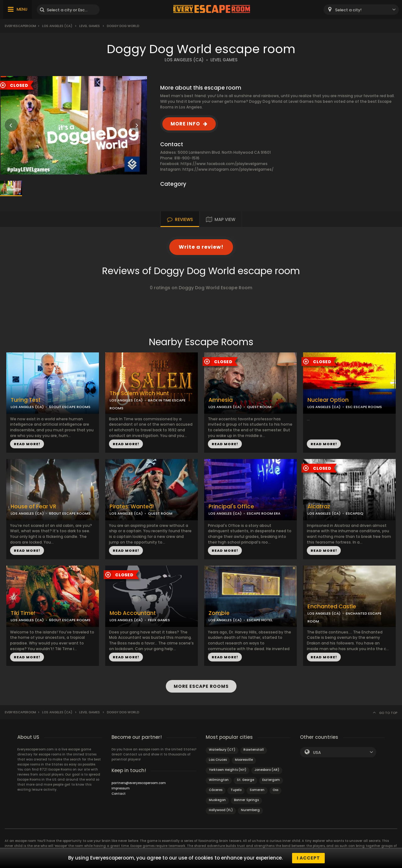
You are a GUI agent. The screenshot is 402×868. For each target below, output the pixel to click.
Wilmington (219, 780)
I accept (308, 858)
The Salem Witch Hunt (139, 393)
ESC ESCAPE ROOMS (364, 407)
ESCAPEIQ (355, 513)
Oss (275, 790)
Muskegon (217, 800)
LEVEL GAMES (224, 60)
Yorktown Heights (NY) (228, 770)
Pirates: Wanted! (132, 507)
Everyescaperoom (20, 26)
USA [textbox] (317, 752)
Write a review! (201, 247)
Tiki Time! (23, 613)
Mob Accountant (133, 613)
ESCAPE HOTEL (260, 620)
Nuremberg (250, 810)
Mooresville (244, 760)
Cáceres (216, 790)
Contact (119, 794)
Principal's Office (231, 507)
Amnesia (221, 400)
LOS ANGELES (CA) (184, 60)
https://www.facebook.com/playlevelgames (224, 164)
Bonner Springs (246, 800)
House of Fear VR (33, 507)
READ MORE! (27, 444)
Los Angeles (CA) (57, 26)
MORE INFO (185, 124)
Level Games (90, 26)
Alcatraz (319, 507)
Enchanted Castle (332, 607)
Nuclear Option (328, 400)
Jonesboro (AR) (267, 770)
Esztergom (271, 780)
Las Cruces (218, 760)
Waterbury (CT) (222, 750)
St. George (245, 780)
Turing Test (26, 400)
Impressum (121, 788)
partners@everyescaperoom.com (139, 783)
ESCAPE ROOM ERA (264, 513)
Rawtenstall (254, 750)
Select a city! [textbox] (348, 10)
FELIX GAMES (159, 620)
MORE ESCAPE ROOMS (201, 686)
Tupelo (236, 790)
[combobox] (361, 10)
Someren (257, 790)
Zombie (219, 613)
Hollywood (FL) (221, 810)
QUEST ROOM (259, 407)
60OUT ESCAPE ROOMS (70, 407)
